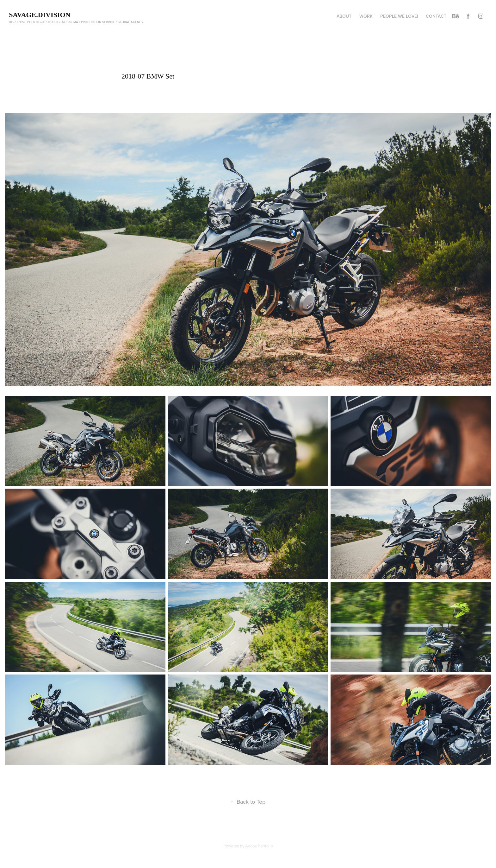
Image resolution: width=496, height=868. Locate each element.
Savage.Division (40, 15)
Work (366, 16)
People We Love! (399, 16)
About (344, 16)
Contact (436, 16)
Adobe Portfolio (259, 846)
